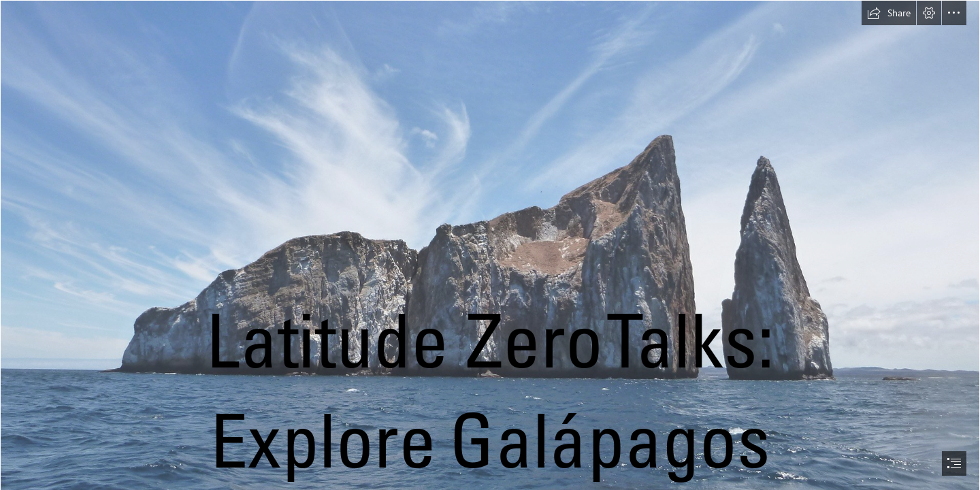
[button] (889, 13)
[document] (490, 245)
